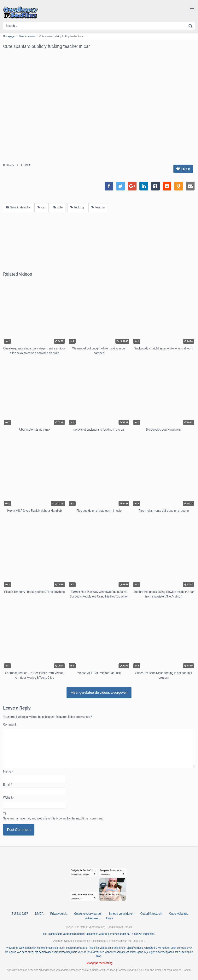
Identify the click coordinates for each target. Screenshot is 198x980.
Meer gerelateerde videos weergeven (99, 692)
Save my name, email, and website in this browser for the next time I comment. (53, 818)
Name (8, 771)
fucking (77, 207)
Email (8, 785)
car (41, 207)
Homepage (9, 36)
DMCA (39, 914)
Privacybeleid (59, 914)
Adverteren (92, 918)
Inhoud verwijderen (121, 914)
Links (109, 918)
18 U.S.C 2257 (19, 914)
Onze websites (179, 914)
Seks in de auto (27, 36)
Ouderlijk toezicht (151, 914)
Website (8, 798)
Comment (10, 725)
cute (58, 207)
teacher (98, 207)
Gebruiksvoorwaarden (88, 914)
